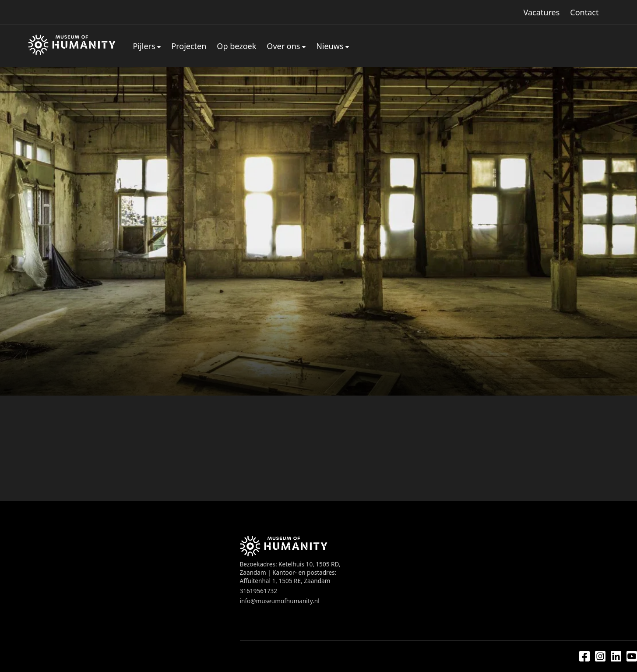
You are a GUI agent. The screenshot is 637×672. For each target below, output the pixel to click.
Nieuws (330, 46)
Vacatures (542, 12)
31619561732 (259, 591)
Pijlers (144, 46)
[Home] (72, 46)
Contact (584, 12)
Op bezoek (236, 46)
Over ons (283, 46)
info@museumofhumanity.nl (280, 601)
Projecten (189, 46)
